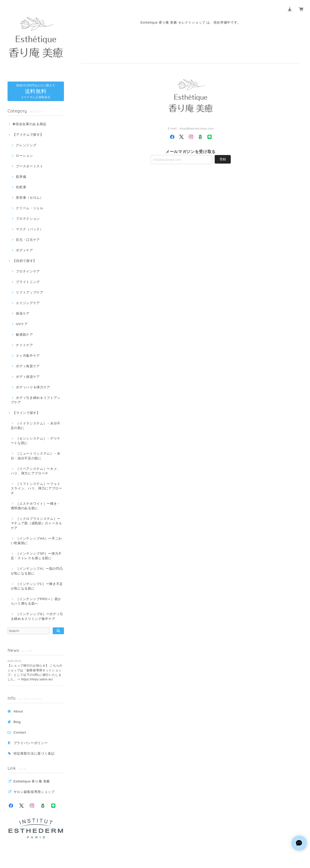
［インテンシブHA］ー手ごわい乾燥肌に (36, 541)
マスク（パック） (29, 229)
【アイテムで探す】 (28, 135)
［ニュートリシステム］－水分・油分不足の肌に (36, 456)
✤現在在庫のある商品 (29, 124)
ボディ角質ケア (28, 366)
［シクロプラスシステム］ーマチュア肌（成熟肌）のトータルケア (36, 523)
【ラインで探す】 (26, 413)
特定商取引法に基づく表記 (34, 753)
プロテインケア (28, 271)
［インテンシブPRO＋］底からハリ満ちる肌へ (36, 601)
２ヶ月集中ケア (28, 356)
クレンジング (26, 145)
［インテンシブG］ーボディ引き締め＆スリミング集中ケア (37, 616)
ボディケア (24, 250)
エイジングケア (28, 303)
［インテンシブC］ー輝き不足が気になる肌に (37, 586)
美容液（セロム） (29, 198)
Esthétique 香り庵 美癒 (32, 781)
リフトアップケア (29, 292)
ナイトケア (24, 345)
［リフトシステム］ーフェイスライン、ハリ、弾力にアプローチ (36, 488)
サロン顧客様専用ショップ (34, 792)
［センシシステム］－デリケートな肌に (36, 441)
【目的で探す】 (25, 261)
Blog (17, 722)
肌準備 (21, 177)
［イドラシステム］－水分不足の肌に (36, 426)
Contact (20, 732)
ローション (24, 156)
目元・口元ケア (28, 240)
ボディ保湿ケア (28, 377)
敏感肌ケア (24, 335)
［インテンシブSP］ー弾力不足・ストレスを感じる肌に (36, 556)
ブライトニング (28, 282)
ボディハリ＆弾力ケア (33, 387)
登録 (223, 159)
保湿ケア (23, 313)
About (18, 711)
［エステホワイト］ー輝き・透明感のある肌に (36, 506)
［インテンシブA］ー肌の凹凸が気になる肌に (37, 571)
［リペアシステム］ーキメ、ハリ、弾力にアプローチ (36, 471)
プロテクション (28, 219)
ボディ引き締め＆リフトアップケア (36, 400)
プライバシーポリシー (31, 743)
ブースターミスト (29, 166)
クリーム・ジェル (29, 208)
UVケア (22, 324)
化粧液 (21, 187)
